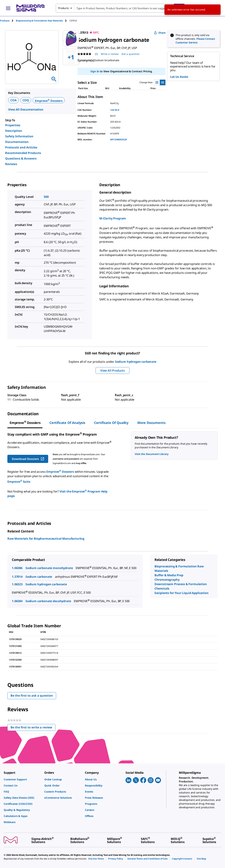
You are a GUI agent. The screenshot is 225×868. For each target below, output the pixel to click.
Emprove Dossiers (49, 101)
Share (160, 33)
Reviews (11, 164)
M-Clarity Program (113, 218)
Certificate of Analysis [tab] (67, 423)
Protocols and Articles (21, 147)
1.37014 (17, 577)
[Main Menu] (8, 8)
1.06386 (17, 568)
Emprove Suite (19, 482)
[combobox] (120, 8)
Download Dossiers (28, 459)
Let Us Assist (179, 77)
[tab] (8, 21)
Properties (13, 125)
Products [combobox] (63, 8)
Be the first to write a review (33, 728)
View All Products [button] (112, 370)
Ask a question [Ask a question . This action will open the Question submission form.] (130, 54)
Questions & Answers (21, 158)
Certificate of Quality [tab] (111, 423)
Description (14, 131)
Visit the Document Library (152, 454)
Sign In (95, 71)
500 (46, 197)
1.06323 (17, 584)
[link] (22, 779)
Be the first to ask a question (32, 696)
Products (5, 21)
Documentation (17, 142)
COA (13, 100)
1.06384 (17, 601)
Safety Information (19, 136)
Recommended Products (23, 153)
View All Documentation (26, 109)
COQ (26, 100)
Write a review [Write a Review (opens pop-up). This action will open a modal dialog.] (110, 54)
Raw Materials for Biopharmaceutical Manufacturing (46, 539)
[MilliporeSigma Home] (30, 8)
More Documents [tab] (151, 423)
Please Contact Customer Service (195, 41)
